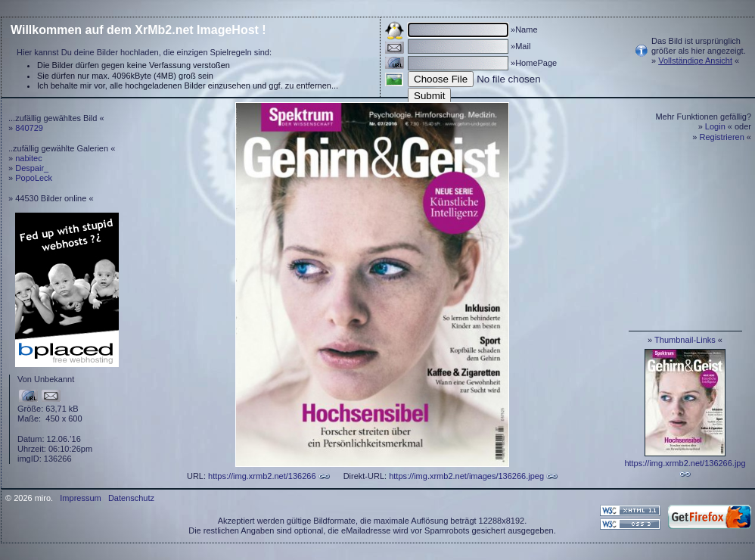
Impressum (80, 498)
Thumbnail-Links (685, 340)
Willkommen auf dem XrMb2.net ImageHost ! (138, 30)
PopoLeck (34, 178)
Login (715, 126)
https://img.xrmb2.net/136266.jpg (685, 463)
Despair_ (32, 168)
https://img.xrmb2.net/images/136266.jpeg (466, 476)
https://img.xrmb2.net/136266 (262, 476)
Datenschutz (131, 498)
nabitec (28, 158)
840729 (29, 128)
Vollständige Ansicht (695, 61)
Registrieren (722, 137)
